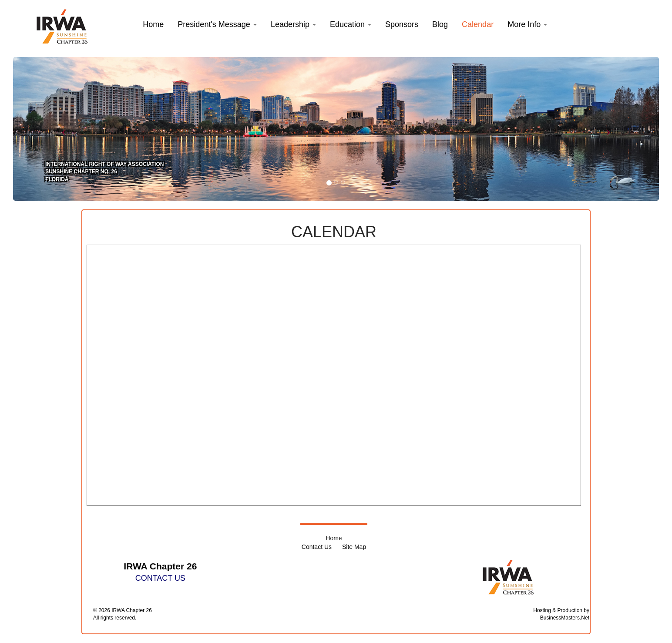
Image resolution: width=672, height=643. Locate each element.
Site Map (354, 547)
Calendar (478, 24)
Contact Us (317, 547)
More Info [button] (527, 24)
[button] (217, 24)
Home (334, 538)
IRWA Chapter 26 (132, 610)
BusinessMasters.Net (565, 618)
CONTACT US (160, 578)
